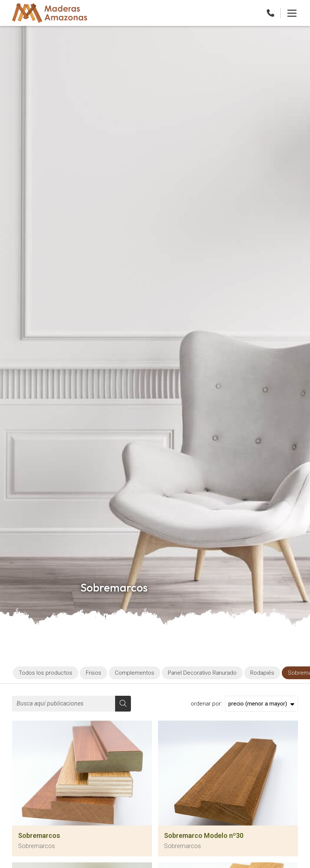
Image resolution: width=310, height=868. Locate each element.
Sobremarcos (39, 835)
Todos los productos (46, 673)
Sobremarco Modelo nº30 (204, 835)
